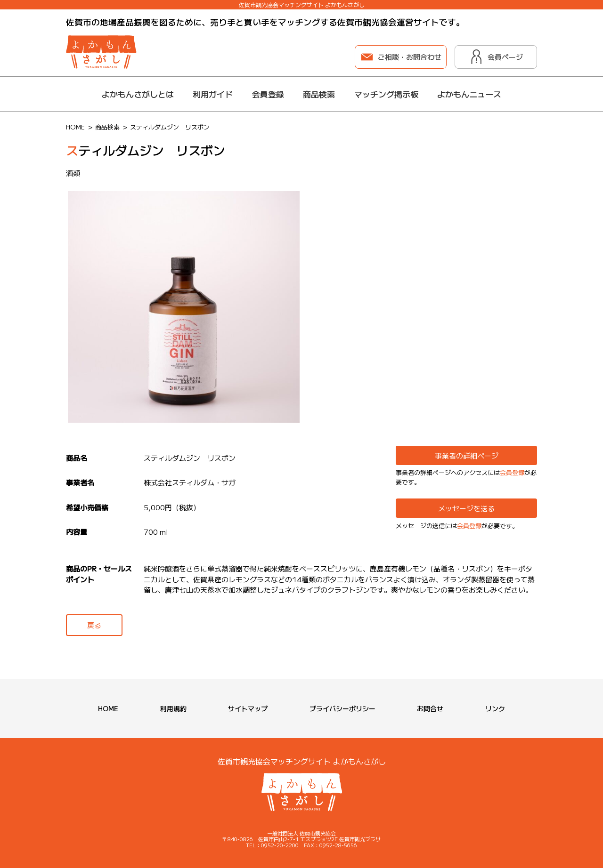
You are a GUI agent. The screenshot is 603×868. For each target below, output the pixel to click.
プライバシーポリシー (342, 708)
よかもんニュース (469, 94)
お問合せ (430, 708)
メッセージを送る (466, 508)
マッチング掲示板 (386, 94)
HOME (108, 708)
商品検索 (319, 94)
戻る (94, 625)
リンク (495, 708)
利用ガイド (213, 94)
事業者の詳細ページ (467, 455)
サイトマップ (248, 708)
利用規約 (173, 708)
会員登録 (268, 94)
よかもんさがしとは (138, 94)
